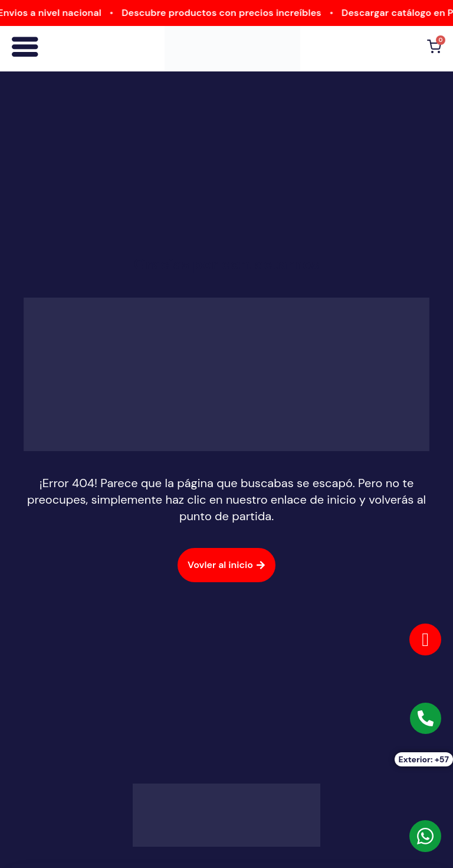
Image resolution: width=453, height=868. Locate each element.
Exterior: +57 (424, 759)
